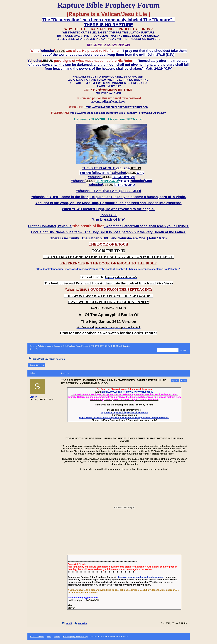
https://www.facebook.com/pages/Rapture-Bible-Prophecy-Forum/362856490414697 (124, 417)
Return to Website (37, 346)
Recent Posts (35, 349)
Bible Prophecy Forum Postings (76, 346)
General (57, 346)
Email (69, 623)
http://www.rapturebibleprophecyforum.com (124, 412)
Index (49, 346)
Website (82, 623)
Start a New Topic (37, 365)
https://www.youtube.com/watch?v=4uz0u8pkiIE (127, 392)
